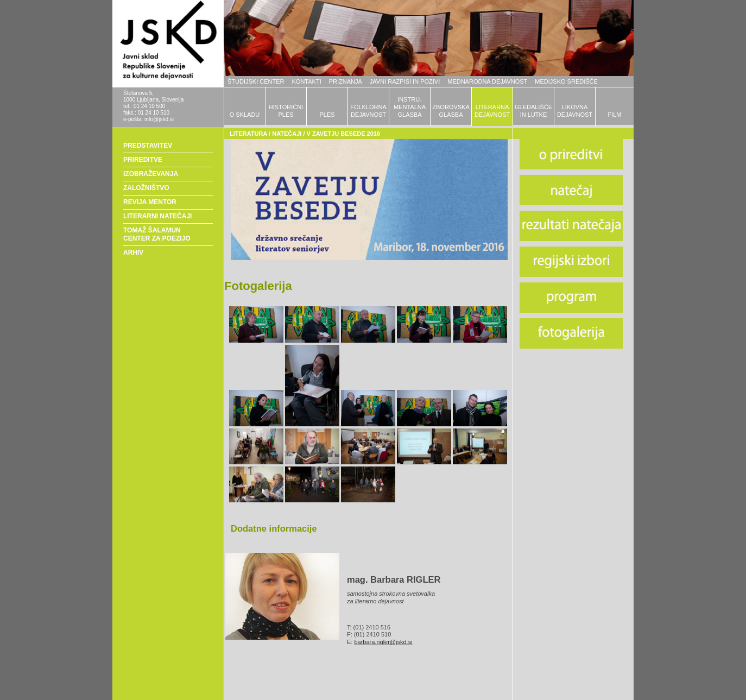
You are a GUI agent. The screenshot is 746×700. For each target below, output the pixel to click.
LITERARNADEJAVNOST (492, 111)
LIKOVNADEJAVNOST (575, 111)
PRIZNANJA (346, 81)
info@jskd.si (159, 119)
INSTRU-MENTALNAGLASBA (410, 107)
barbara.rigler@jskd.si (383, 642)
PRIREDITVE (143, 160)
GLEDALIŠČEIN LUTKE (533, 111)
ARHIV (133, 253)
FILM (614, 115)
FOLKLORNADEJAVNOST (368, 111)
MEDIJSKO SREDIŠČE (566, 81)
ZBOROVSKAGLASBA (451, 111)
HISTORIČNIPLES (286, 111)
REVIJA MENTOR (150, 202)
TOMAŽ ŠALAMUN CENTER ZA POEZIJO (157, 234)
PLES (327, 115)
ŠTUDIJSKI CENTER (256, 81)
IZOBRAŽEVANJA (151, 174)
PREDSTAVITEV (148, 146)
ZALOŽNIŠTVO (146, 188)
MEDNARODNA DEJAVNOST (487, 81)
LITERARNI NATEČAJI (157, 216)
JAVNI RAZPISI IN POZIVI (405, 81)
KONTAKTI (307, 81)
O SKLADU (245, 115)
